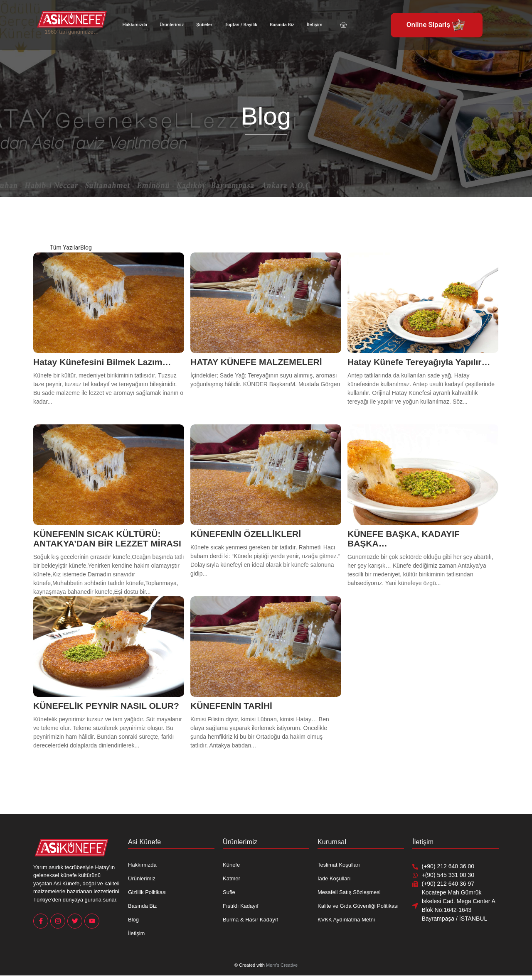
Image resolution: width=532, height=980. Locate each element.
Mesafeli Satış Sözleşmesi (349, 892)
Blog (133, 920)
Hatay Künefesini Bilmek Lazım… (102, 362)
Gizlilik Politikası (147, 892)
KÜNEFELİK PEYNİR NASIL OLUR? (106, 706)
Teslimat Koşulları (339, 865)
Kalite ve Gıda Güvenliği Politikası (358, 906)
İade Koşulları (334, 878)
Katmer (232, 878)
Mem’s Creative (282, 965)
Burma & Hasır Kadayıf (250, 920)
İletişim (311, 25)
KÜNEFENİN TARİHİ (231, 706)
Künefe (231, 865)
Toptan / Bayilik (239, 25)
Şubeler (203, 25)
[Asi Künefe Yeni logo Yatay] (72, 19)
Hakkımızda (135, 25)
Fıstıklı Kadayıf (241, 906)
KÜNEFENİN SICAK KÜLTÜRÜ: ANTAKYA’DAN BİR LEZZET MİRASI (107, 539)
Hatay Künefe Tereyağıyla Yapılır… (419, 362)
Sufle (229, 892)
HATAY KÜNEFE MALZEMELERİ (256, 362)
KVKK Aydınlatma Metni (346, 920)
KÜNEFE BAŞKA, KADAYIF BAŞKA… (404, 539)
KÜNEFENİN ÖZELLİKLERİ (246, 534)
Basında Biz (279, 25)
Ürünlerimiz (171, 25)
